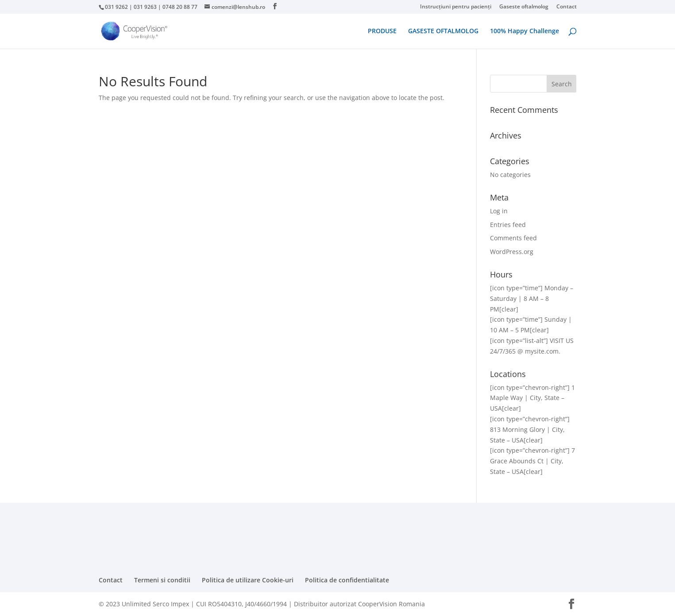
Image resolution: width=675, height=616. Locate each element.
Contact (567, 7)
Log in (499, 211)
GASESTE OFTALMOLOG (443, 31)
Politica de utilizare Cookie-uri (248, 580)
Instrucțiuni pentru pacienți (456, 7)
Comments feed (513, 238)
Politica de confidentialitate (347, 580)
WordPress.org (512, 252)
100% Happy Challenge (525, 31)
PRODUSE (382, 31)
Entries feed (508, 225)
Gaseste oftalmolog (524, 7)
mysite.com (542, 351)
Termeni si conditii (162, 580)
